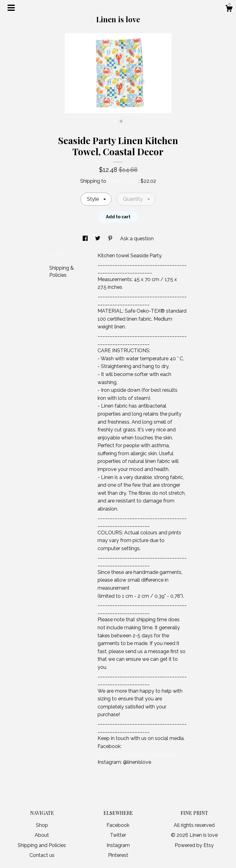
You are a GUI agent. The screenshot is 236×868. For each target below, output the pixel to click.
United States (123, 181)
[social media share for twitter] (98, 239)
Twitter (118, 835)
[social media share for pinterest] (111, 239)
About (42, 835)
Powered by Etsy (194, 845)
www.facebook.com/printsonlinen (137, 754)
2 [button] (121, 121)
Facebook (118, 825)
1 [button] (115, 121)
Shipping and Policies (42, 845)
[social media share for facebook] (86, 239)
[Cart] (229, 9)
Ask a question (137, 239)
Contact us (42, 855)
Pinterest (118, 855)
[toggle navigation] (11, 8)
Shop (42, 825)
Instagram (118, 845)
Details (60, 255)
